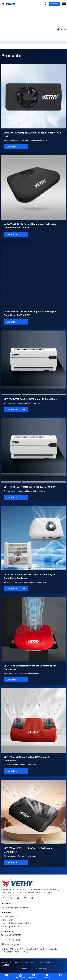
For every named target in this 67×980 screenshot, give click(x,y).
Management (7, 920)
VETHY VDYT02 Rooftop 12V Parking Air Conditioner (31, 487)
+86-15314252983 (12, 940)
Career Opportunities (11, 927)
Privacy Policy (41, 969)
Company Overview (10, 916)
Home (63, 29)
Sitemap (23, 969)
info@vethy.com (12, 944)
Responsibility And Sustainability (16, 923)
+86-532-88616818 (13, 935)
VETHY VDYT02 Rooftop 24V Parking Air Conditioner (31, 399)
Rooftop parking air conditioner (15, 908)
